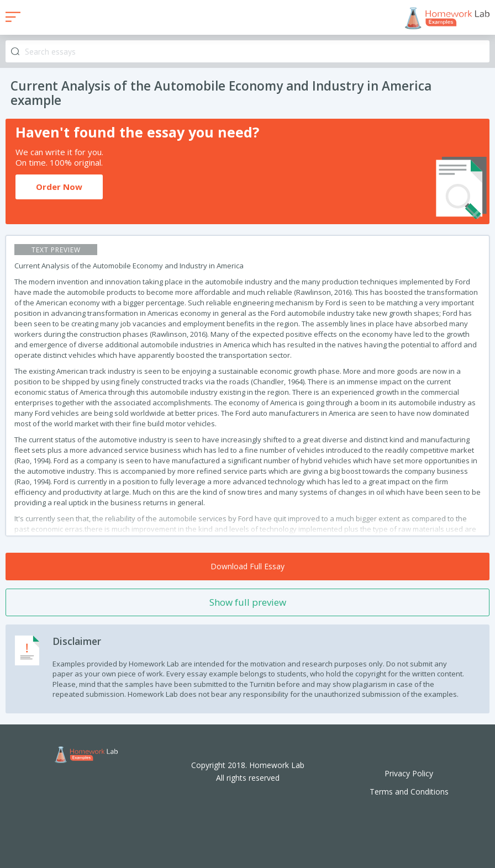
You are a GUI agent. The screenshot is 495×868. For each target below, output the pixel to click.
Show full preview (248, 602)
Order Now (59, 187)
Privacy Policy (409, 773)
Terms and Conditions (409, 792)
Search (15, 52)
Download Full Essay (247, 566)
